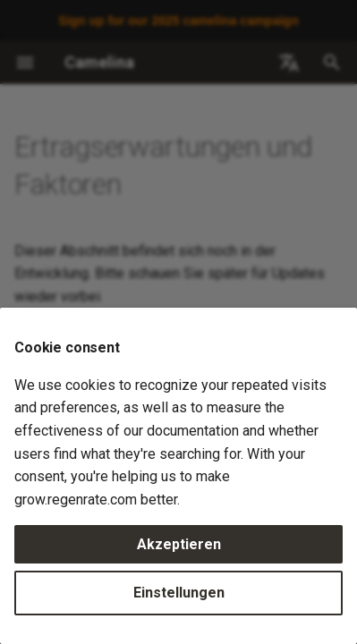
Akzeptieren (179, 544)
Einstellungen (179, 593)
